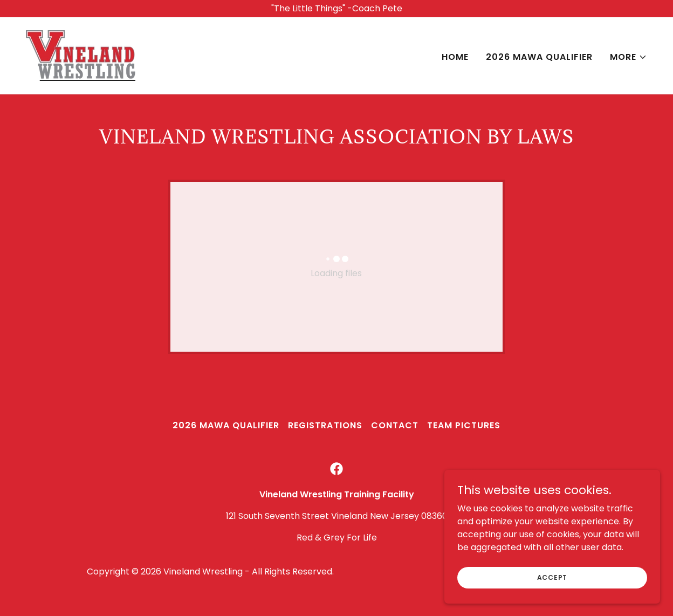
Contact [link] (395, 425)
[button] (629, 57)
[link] (81, 55)
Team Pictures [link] (464, 425)
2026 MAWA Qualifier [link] (539, 57)
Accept (552, 577)
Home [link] (455, 57)
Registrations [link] (325, 425)
